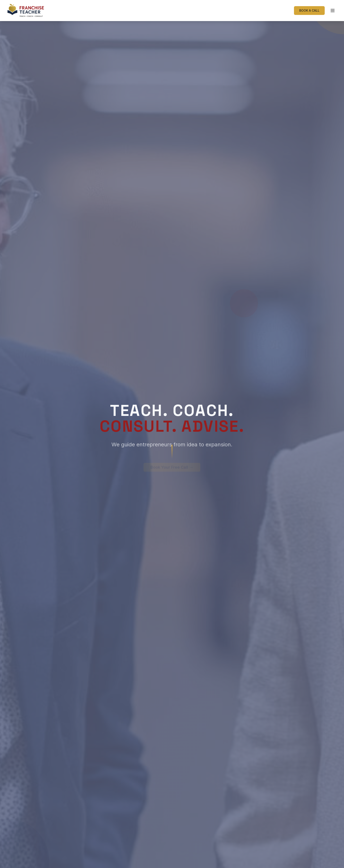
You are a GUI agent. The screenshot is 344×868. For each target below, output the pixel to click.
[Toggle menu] (333, 11)
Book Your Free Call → (172, 461)
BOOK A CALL (309, 10)
